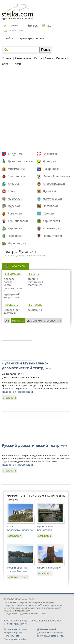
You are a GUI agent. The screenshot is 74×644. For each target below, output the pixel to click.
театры (41, 256)
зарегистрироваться (31, 38)
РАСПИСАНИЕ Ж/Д (15, 620)
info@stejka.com (22, 611)
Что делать (11, 305)
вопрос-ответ (12, 297)
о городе (9, 279)
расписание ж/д (13, 290)
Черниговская (52, 236)
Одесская (14, 206)
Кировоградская (54, 184)
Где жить (33, 274)
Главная (8, 256)
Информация (13, 274)
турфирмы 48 (12, 294)
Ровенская (15, 213)
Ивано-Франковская (57, 176)
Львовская (15, 198)
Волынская (50, 154)
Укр (49, 26)
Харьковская (52, 221)
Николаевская (52, 198)
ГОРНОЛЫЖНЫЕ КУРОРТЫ (45, 620)
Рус (35, 26)
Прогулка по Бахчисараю (45, 528)
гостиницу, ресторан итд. (51, 636)
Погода (61, 58)
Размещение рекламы (16, 629)
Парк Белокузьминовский (20, 528)
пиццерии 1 (35, 310)
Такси (17, 64)
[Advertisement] (37, 109)
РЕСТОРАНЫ (12, 624)
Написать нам (15, 30)
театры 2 (10, 313)
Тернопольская (18, 221)
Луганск (31, 256)
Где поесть (35, 305)
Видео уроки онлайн (15, 639)
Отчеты (7, 58)
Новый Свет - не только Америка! (18, 569)
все (7, 321)
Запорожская (17, 176)
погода (8, 282)
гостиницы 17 (36, 282)
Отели (6, 64)
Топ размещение (13, 633)
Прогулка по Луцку (49, 568)
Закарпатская (52, 169)
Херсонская (16, 228)
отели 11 (33, 279)
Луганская (50, 191)
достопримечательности (44, 321)
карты (7, 285)
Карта (38, 58)
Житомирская (17, 169)
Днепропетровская (21, 161)
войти (10, 38)
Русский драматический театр (35, 445)
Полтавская (51, 206)
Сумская (49, 213)
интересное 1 (12, 310)
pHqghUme (15, 154)
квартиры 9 (35, 285)
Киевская (14, 184)
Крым (12, 191)
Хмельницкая (52, 228)
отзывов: (10, 398)
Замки (49, 58)
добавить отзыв (18, 577)
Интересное (23, 58)
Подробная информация (17, 392)
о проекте (13, 25)
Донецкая (50, 161)
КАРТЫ (25, 624)
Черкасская (15, 236)
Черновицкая (17, 243)
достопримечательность (50, 633)
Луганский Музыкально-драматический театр (26, 365)
